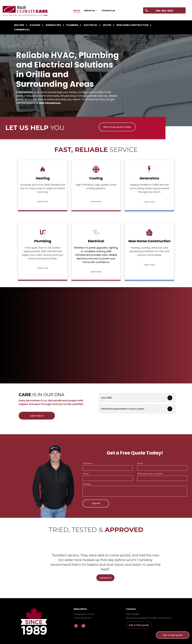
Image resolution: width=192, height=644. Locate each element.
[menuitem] (77, 11)
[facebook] (76, 626)
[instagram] (83, 626)
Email (140, 463)
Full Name (87, 463)
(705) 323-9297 (133, 614)
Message (87, 484)
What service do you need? (150, 474)
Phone (86, 474)
